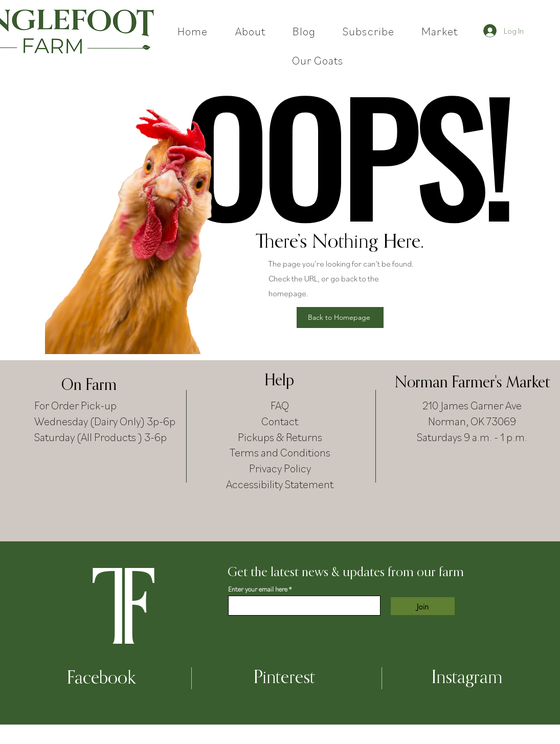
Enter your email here (258, 589)
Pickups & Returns (280, 437)
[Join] (423, 606)
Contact (280, 421)
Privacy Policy (280, 468)
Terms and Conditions (280, 452)
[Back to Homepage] (340, 318)
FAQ (280, 405)
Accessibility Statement (280, 484)
